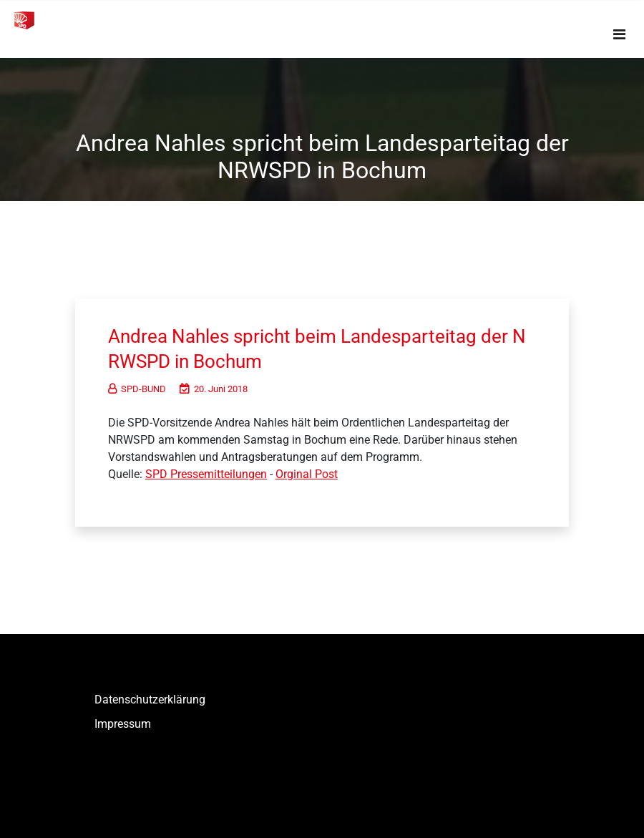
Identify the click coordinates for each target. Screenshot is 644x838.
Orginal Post (307, 474)
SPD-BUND (137, 389)
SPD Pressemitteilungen (206, 474)
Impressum (123, 724)
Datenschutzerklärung (150, 700)
